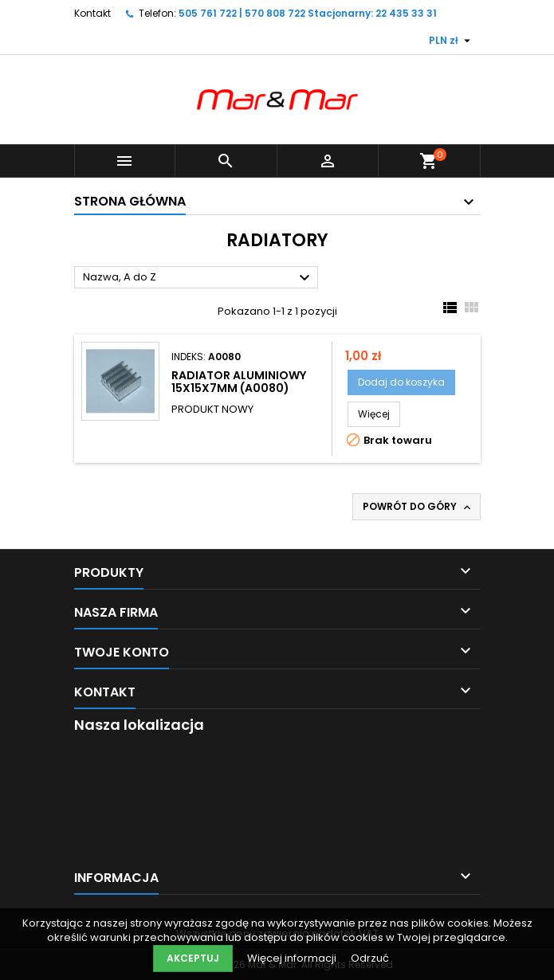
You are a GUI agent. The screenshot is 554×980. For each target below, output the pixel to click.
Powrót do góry (418, 507)
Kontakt (92, 13)
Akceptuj (193, 958)
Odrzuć (370, 958)
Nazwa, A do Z (198, 278)
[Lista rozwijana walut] (452, 41)
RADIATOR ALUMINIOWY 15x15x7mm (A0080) (239, 382)
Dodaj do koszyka (401, 382)
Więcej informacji (293, 958)
